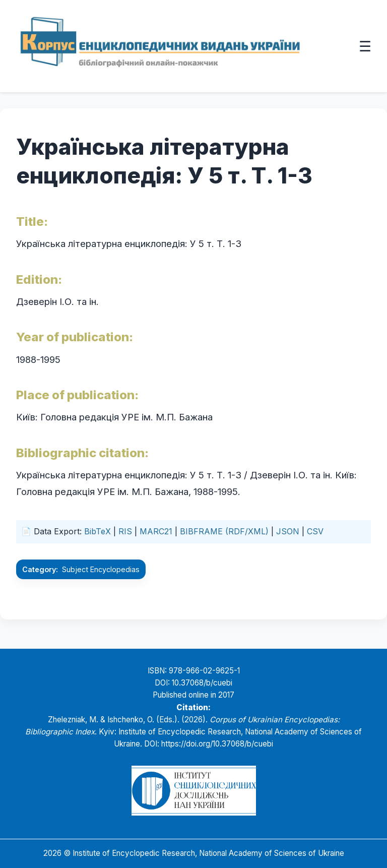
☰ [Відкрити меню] (365, 46)
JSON (288, 531)
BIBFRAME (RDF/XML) (224, 531)
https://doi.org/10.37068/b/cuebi (217, 744)
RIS (125, 531)
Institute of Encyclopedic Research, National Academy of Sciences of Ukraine (208, 853)
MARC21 (156, 531)
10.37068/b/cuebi (202, 683)
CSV (315, 531)
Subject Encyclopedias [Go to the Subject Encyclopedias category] (101, 569)
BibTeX (98, 531)
